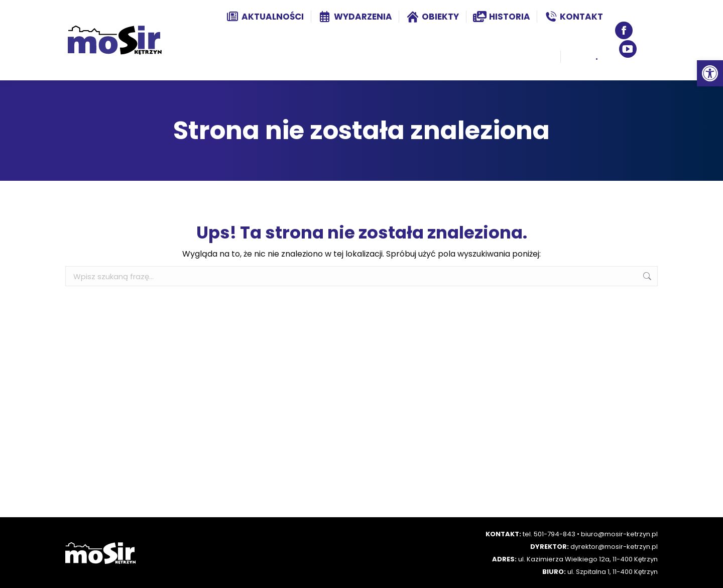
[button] (710, 73)
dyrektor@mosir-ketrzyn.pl (614, 547)
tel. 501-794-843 (549, 534)
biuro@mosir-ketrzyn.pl (619, 534)
